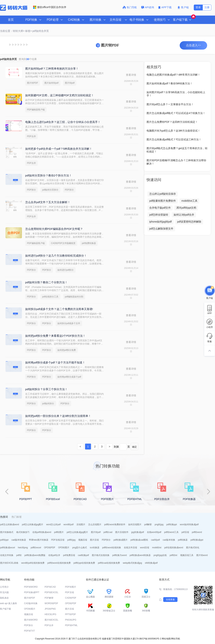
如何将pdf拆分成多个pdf (69, 377)
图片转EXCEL (52, 620)
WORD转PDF (51, 603)
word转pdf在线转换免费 (33, 563)
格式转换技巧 (23, 532)
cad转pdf (155, 540)
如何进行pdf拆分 (66, 270)
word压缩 (145, 548)
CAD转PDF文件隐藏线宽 (63, 243)
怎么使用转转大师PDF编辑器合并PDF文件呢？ (54, 229)
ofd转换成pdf (151, 563)
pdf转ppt (4, 540)
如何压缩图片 (135, 524)
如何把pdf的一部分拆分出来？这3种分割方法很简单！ (58, 416)
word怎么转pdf (53, 524)
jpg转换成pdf (138, 532)
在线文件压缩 (130, 548)
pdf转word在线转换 (112, 548)
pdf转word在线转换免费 (59, 563)
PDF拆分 (31, 190)
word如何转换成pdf (189, 524)
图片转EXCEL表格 (9, 563)
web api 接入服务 (9, 603)
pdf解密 (148, 524)
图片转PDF (33, 83)
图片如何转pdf (52, 83)
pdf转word (197, 532)
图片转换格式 (7, 532)
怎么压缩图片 (95, 524)
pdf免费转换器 (89, 243)
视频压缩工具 (187, 555)
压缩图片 (81, 524)
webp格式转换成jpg (132, 563)
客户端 (183, 7)
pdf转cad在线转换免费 (109, 563)
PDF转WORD (31, 587)
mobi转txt (157, 548)
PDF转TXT (30, 631)
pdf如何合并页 (41, 31)
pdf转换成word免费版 (35, 555)
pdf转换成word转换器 (140, 555)
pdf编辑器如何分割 (74, 297)
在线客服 (170, 600)
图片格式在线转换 (101, 555)
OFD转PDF (49, 548)
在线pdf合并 (54, 555)
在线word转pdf (154, 532)
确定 (134, 447)
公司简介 (4, 587)
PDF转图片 (71, 587)
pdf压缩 (185, 532)
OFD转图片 (64, 548)
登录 (198, 7)
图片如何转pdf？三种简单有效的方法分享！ (52, 69)
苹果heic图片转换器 (39, 540)
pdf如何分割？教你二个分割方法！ (46, 282)
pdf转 (19, 555)
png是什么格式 (80, 548)
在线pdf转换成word (42, 532)
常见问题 (4, 592)
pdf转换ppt (172, 524)
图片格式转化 (193, 548)
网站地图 (166, 639)
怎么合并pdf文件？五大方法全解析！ (48, 202)
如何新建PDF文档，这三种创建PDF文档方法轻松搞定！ (60, 95)
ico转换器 (95, 548)
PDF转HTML (71, 625)
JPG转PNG (50, 609)
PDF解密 (49, 598)
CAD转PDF (71, 598)
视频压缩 (83, 540)
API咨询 (148, 7)
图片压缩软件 (122, 532)
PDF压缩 (70, 592)
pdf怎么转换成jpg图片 (33, 524)
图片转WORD (31, 620)
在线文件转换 (7, 555)
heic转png (23, 548)
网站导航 (176, 639)
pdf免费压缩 (69, 555)
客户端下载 (5, 609)
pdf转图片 (59, 532)
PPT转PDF (71, 614)
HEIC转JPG (51, 614)
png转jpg (159, 524)
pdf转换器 (183, 540)
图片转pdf (70, 83)
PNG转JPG (71, 620)
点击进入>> (193, 45)
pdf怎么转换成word (10, 524)
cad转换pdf (83, 555)
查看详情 (131, 75)
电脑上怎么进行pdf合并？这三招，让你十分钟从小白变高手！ (63, 122)
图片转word (202, 555)
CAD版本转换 (31, 603)
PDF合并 (31, 136)
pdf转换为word (120, 555)
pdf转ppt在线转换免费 (84, 563)
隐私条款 (4, 598)
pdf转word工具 (171, 532)
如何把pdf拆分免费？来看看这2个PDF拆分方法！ (55, 336)
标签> (29, 31)
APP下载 (165, 7)
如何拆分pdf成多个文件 (69, 323)
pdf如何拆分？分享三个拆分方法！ (46, 389)
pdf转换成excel (8, 548)
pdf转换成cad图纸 (139, 540)
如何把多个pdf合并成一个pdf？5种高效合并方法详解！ (59, 149)
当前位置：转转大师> (12, 31)
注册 (207, 7)
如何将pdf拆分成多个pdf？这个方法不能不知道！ (55, 362)
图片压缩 (94, 540)
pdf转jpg (71, 540)
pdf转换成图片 (120, 540)
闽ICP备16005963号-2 (150, 639)
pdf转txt (173, 555)
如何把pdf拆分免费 (67, 350)
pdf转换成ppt (197, 540)
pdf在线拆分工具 (50, 297)
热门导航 (130, 7)
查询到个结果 (28, 59)
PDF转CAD (50, 587)
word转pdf (69, 524)
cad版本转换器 (19, 540)
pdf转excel (36, 548)
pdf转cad (108, 532)
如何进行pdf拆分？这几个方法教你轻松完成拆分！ (56, 256)
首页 (11, 20)
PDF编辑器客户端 (36, 110)
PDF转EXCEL (52, 592)
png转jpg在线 (160, 555)
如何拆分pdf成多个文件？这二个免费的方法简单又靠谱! (59, 309)
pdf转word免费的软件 (115, 524)
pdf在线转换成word (174, 548)
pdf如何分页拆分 (50, 190)
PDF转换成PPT (32, 592)
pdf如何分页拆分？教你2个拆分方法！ (48, 175)
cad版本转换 (169, 540)
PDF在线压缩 (58, 540)
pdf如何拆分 (48, 404)
